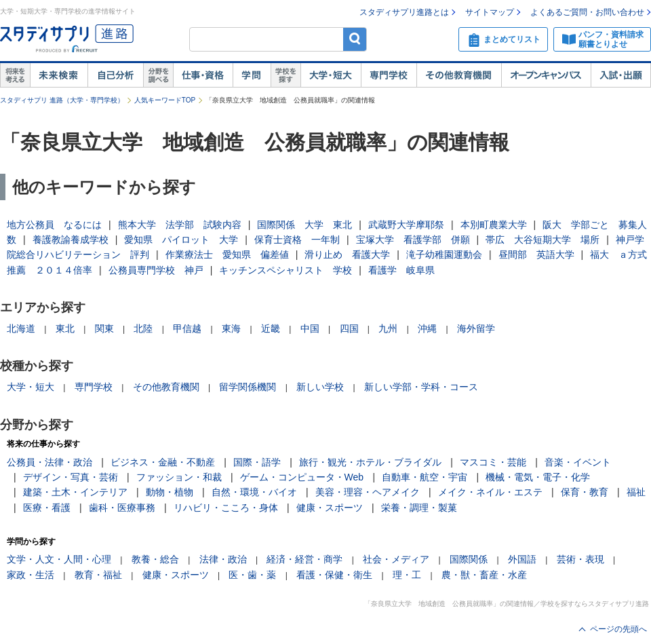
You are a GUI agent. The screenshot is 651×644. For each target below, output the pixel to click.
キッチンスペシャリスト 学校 (285, 270)
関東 (104, 328)
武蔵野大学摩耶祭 (406, 225)
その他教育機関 (459, 75)
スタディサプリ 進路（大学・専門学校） (62, 100)
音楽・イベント (578, 462)
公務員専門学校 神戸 (156, 270)
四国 (349, 328)
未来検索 (59, 75)
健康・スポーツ (330, 508)
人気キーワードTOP (165, 100)
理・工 (407, 575)
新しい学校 (320, 387)
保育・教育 (585, 492)
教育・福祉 (98, 575)
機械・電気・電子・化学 (538, 477)
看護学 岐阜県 (401, 270)
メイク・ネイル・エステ (490, 492)
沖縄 (427, 328)
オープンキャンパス (546, 75)
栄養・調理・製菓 (419, 508)
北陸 (143, 328)
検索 (355, 39)
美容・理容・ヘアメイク (368, 492)
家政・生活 (31, 575)
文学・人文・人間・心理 (59, 559)
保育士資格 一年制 (297, 240)
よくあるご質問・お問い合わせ (587, 12)
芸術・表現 (580, 559)
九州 (388, 328)
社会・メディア (396, 559)
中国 (310, 328)
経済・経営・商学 (304, 559)
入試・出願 (621, 75)
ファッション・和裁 (179, 477)
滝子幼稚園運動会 (444, 254)
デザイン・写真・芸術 (71, 477)
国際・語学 (257, 462)
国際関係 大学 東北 (304, 225)
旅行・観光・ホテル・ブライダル (370, 462)
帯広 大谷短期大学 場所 (542, 240)
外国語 (522, 559)
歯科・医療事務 (122, 508)
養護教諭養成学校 (71, 240)
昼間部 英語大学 (536, 254)
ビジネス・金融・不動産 (163, 462)
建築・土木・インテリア (75, 492)
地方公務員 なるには (54, 225)
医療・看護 (47, 508)
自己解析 (115, 75)
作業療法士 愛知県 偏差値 (227, 254)
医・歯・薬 (252, 575)
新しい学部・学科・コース (421, 387)
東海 (231, 328)
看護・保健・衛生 (334, 575)
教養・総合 (155, 559)
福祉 (636, 492)
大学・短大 (331, 75)
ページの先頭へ (618, 629)
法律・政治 (223, 559)
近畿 (271, 328)
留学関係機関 (248, 387)
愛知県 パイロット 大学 (181, 240)
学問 (252, 75)
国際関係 (469, 559)
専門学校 (389, 75)
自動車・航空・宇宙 (425, 477)
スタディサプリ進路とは (404, 12)
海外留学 (476, 328)
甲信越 (187, 328)
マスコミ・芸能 (493, 462)
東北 (65, 328)
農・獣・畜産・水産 (484, 575)
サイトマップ (490, 12)
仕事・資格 (203, 75)
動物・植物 (170, 492)
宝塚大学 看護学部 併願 (413, 240)
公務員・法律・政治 (50, 462)
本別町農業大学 (494, 225)
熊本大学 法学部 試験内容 (180, 225)
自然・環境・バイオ (254, 492)
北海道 (21, 328)
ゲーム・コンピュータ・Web (302, 477)
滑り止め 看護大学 (347, 254)
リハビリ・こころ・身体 (226, 508)
